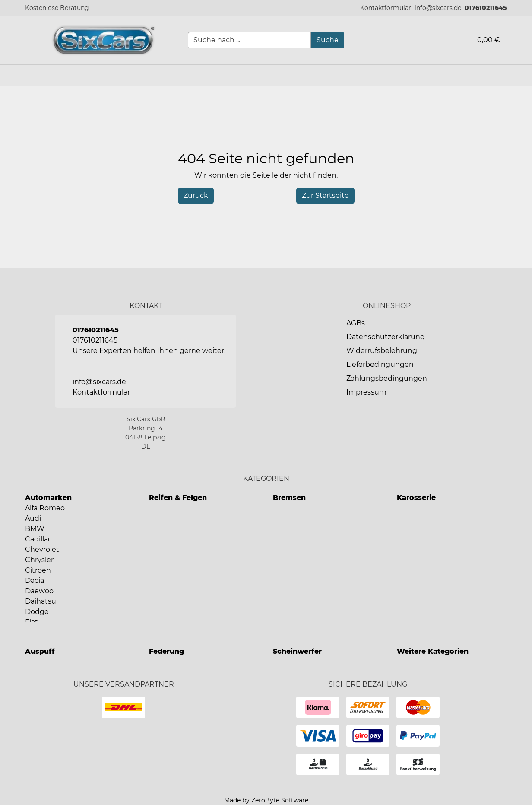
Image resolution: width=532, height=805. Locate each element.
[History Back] (196, 196)
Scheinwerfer (297, 651)
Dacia (35, 581)
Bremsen (289, 498)
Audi (33, 518)
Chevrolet (42, 549)
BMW (35, 529)
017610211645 (486, 8)
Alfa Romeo (45, 508)
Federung (166, 651)
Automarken (48, 498)
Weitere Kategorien (433, 651)
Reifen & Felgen (178, 498)
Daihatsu (41, 601)
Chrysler (39, 560)
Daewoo (39, 591)
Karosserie (416, 498)
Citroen (38, 570)
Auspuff (40, 651)
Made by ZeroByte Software (266, 800)
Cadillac (38, 539)
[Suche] (328, 40)
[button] (386, 8)
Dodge (37, 612)
